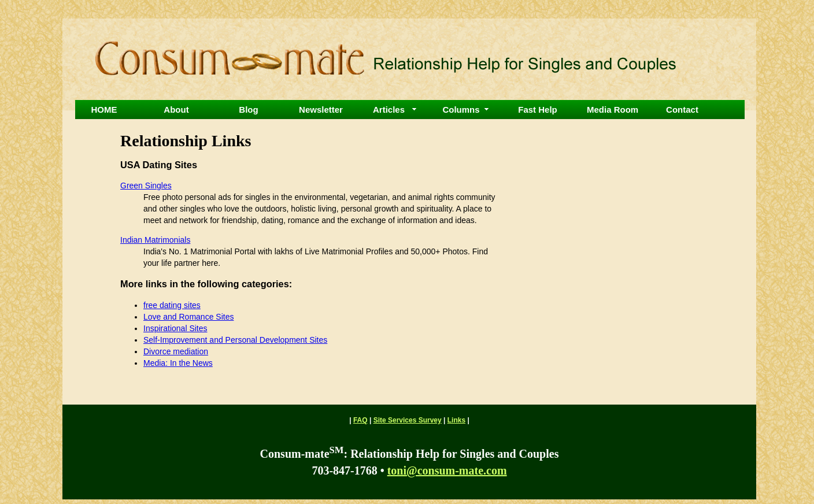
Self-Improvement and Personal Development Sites (235, 340)
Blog (248, 110)
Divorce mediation (176, 351)
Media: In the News (178, 363)
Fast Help (538, 110)
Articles (389, 110)
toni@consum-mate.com (447, 470)
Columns (461, 110)
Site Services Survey (408, 420)
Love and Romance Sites (188, 317)
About (176, 110)
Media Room (613, 110)
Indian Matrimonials (155, 240)
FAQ (360, 420)
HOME (104, 110)
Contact (682, 110)
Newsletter (321, 110)
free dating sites (172, 305)
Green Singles (146, 186)
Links (456, 420)
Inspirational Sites (175, 328)
